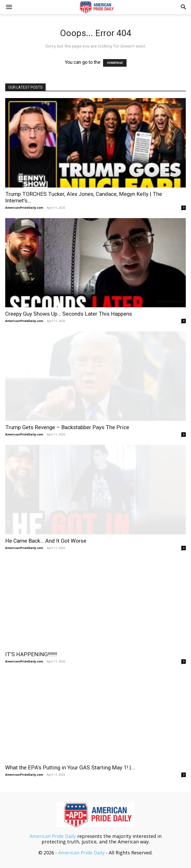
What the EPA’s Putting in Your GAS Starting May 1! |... (70, 768)
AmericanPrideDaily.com (24, 208)
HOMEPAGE (115, 63)
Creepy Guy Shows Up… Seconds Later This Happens (69, 314)
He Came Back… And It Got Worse (46, 541)
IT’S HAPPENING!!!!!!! (31, 654)
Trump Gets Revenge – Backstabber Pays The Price (67, 427)
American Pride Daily (53, 836)
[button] (9, 7)
